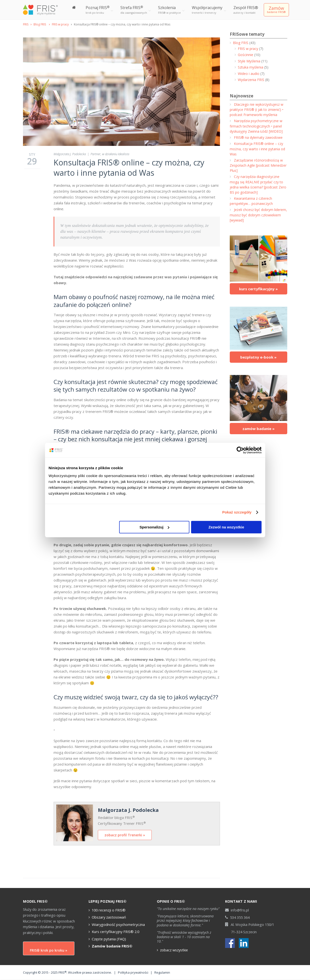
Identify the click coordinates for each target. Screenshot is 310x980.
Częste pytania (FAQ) (109, 939)
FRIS (26, 24)
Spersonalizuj (154, 527)
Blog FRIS (40, 24)
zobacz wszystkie (174, 950)
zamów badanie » (258, 429)
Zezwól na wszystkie (226, 527)
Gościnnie (246, 55)
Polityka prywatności (133, 972)
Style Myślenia (249, 61)
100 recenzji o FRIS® (109, 910)
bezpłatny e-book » (258, 357)
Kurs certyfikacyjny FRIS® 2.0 (115, 932)
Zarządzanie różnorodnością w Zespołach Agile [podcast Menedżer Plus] (258, 165)
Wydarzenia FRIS (251, 80)
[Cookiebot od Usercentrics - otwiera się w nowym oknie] (240, 450)
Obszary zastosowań (109, 917)
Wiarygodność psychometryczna (118, 924)
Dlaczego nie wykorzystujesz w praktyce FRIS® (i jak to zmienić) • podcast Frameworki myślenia (257, 110)
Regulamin (162, 972)
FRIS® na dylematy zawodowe (258, 137)
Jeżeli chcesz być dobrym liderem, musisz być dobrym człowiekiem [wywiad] (258, 215)
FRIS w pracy (60, 24)
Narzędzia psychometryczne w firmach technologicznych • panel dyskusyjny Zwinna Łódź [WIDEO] (256, 126)
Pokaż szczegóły (237, 512)
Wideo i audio (249, 74)
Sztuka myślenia (251, 67)
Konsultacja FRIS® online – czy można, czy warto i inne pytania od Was (129, 168)
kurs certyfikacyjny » (258, 289)
